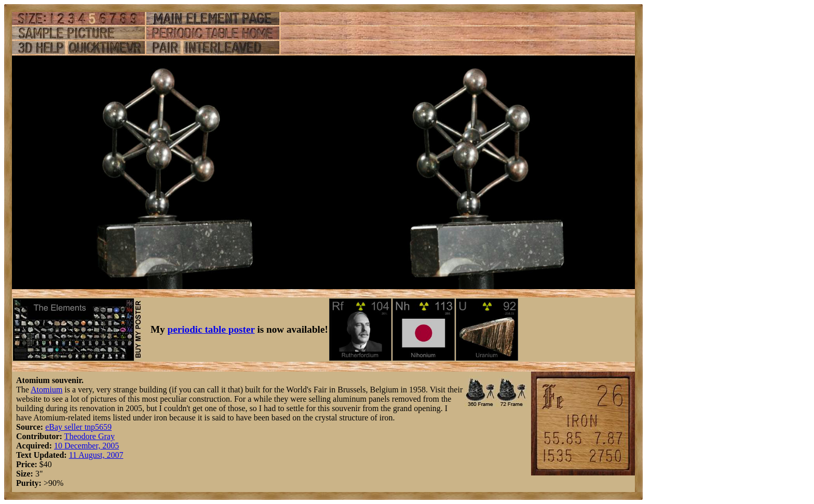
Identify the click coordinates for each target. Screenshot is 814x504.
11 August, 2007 (96, 455)
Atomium (46, 390)
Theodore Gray (90, 436)
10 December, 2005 (86, 446)
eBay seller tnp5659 (78, 427)
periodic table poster (211, 329)
